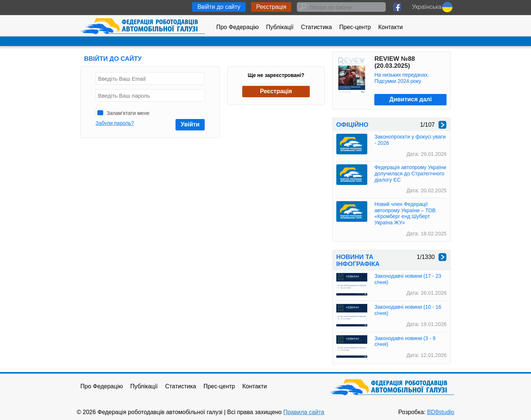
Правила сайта (304, 412)
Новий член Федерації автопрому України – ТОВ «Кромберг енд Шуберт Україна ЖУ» (405, 213)
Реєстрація (271, 7)
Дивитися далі (411, 99)
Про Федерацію (237, 27)
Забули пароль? (115, 123)
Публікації (280, 27)
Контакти (391, 27)
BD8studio (441, 412)
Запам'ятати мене (122, 113)
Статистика (316, 27)
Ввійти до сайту (219, 7)
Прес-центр (355, 27)
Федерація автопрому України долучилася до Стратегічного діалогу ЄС (410, 174)
